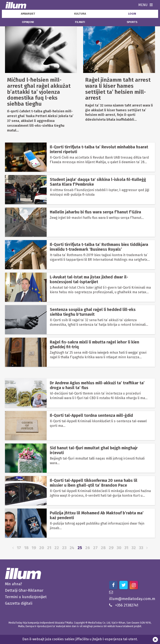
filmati (80, 22)
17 (19, 548)
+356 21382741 (124, 605)
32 (134, 548)
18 (26, 548)
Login (132, 14)
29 (111, 548)
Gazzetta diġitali (19, 603)
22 (57, 548)
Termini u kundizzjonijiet (26, 597)
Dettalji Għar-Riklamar (24, 590)
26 (88, 548)
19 (34, 548)
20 (42, 548)
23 (64, 548)
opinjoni (28, 22)
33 (141, 548)
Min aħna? (14, 584)
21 (49, 548)
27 (95, 548)
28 (103, 548)
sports (132, 22)
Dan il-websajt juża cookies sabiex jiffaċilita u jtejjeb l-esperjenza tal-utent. (80, 639)
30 (119, 548)
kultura (80, 14)
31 (126, 548)
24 (72, 548)
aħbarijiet (28, 14)
